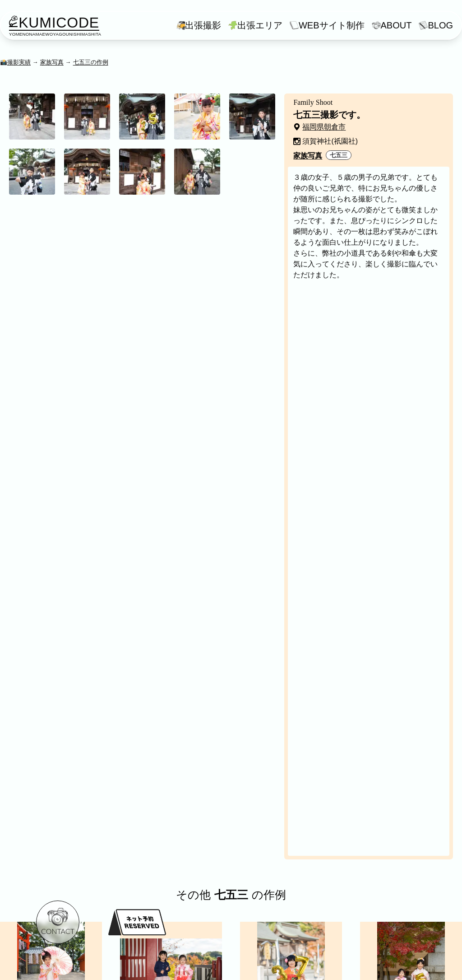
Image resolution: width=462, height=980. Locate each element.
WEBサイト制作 (332, 25)
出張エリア (260, 25)
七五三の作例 (91, 62)
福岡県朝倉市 (324, 127)
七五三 (339, 155)
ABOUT (396, 25)
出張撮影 (203, 25)
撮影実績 (19, 62)
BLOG (440, 25)
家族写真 (52, 62)
